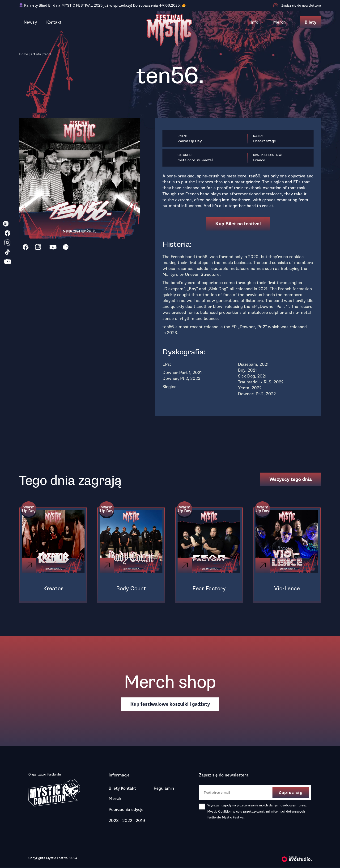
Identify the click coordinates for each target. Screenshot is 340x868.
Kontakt (54, 22)
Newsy (30, 22)
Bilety (310, 22)
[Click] (29, 566)
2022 (127, 821)
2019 (140, 821)
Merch (279, 22)
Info (257, 22)
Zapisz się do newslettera (301, 6)
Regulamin (164, 789)
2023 (114, 821)
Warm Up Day (29, 509)
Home (23, 54)
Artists (36, 54)
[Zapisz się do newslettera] (276, 5)
